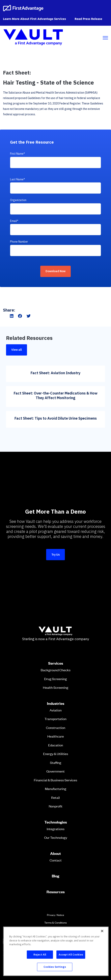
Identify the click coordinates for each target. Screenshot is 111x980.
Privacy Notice (55, 915)
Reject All (40, 955)
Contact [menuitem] (56, 860)
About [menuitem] (55, 853)
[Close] (102, 931)
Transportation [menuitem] (55, 719)
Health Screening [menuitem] (56, 687)
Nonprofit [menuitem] (56, 806)
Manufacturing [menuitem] (56, 789)
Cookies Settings (55, 967)
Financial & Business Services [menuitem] (55, 780)
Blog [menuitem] (55, 876)
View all (17, 350)
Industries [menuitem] (56, 703)
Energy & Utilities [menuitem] (56, 754)
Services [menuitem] (56, 663)
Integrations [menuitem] (56, 829)
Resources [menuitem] (56, 892)
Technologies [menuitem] (56, 822)
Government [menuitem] (55, 771)
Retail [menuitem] (55, 797)
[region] (56, 951)
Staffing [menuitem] (56, 762)
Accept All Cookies (71, 955)
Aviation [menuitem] (56, 710)
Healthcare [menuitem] (56, 736)
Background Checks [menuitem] (56, 670)
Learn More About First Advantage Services (34, 19)
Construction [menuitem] (56, 728)
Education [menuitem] (56, 745)
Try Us (55, 555)
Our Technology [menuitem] (56, 837)
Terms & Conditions (55, 922)
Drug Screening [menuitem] (55, 679)
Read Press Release (88, 19)
